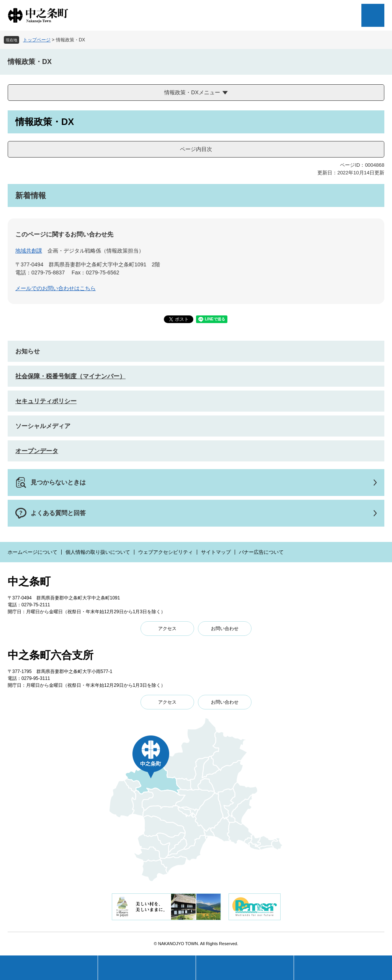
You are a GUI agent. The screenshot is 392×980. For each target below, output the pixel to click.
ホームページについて (33, 552)
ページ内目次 (196, 149)
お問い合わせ (225, 629)
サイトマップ (216, 552)
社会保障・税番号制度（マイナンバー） (70, 376)
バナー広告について (261, 552)
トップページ (37, 40)
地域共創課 (29, 251)
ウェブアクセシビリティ (166, 552)
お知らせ (28, 351)
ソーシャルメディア (43, 426)
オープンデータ (37, 451)
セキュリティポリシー (46, 401)
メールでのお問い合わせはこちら (56, 288)
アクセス (167, 629)
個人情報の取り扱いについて (98, 552)
